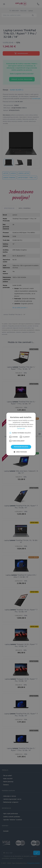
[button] (21, 452)
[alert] (21, 434)
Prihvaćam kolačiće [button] (21, 447)
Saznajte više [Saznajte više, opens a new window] (21, 428)
